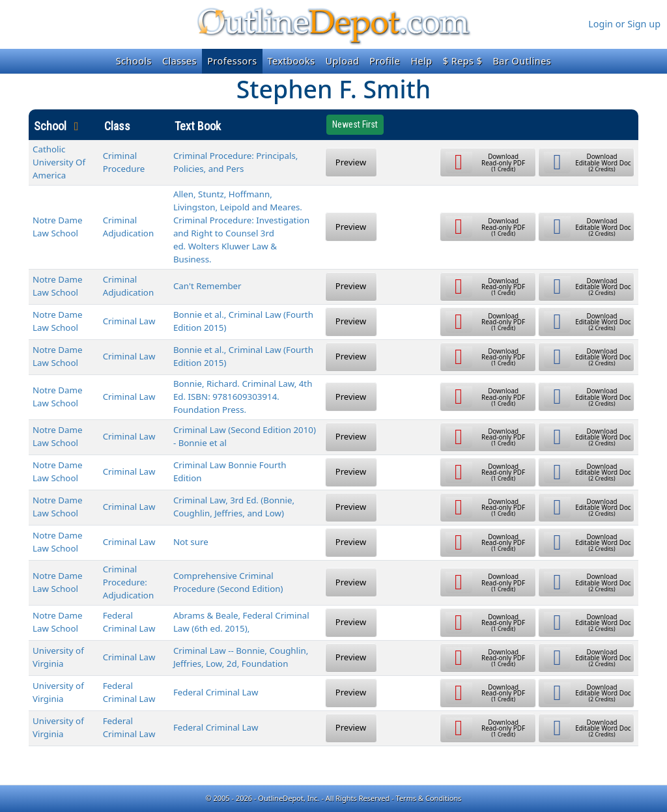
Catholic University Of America (59, 162)
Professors (232, 61)
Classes (179, 61)
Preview (351, 162)
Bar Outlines (522, 61)
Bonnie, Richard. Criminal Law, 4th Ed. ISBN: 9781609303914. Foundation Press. (243, 397)
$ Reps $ (463, 61)
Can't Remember (207, 286)
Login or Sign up (624, 24)
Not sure (191, 542)
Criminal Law (129, 321)
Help (421, 61)
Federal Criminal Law (216, 692)
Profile (385, 61)
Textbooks (291, 61)
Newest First (355, 124)
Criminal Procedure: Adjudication (128, 582)
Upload (343, 61)
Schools (134, 61)
